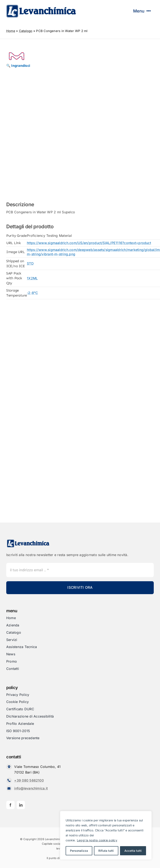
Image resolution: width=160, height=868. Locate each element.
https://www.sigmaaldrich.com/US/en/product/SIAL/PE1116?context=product (89, 243)
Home (11, 31)
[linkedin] (21, 805)
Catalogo (26, 31)
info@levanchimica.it (31, 788)
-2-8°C (32, 293)
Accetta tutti (133, 851)
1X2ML (32, 278)
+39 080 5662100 (29, 780)
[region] (106, 835)
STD (30, 263)
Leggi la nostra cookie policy (97, 840)
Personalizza (79, 851)
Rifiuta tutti (106, 851)
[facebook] (10, 805)
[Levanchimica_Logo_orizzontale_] (41, 6)
